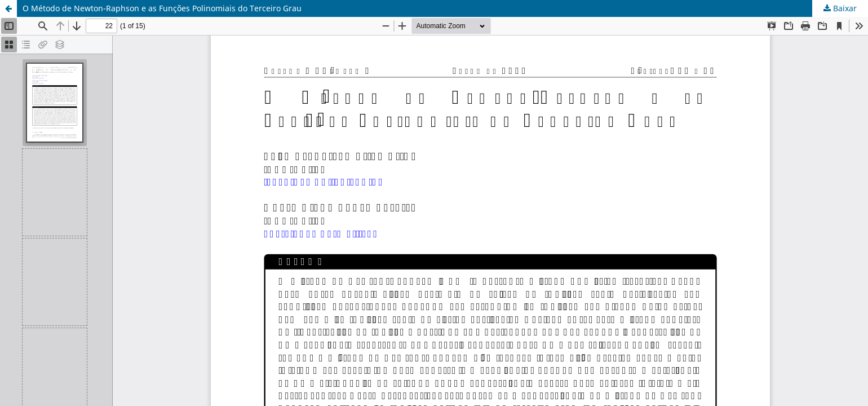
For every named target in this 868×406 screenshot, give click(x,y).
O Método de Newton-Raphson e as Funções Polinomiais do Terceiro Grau (162, 8)
